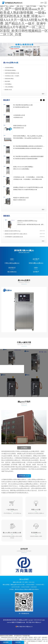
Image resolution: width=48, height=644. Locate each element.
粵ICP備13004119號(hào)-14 (24, 627)
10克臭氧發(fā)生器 (19, 115)
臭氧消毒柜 (7, 81)
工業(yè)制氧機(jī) (8, 87)
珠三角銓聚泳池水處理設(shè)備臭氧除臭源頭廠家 (28, 156)
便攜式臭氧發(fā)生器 (20, 126)
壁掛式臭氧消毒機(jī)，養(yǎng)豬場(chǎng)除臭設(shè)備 (30, 136)
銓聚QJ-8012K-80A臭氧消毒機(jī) (23, 167)
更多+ (43, 94)
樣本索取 (6, 642)
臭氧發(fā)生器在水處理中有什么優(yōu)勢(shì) (15, 234)
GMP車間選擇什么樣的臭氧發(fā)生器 (13, 237)
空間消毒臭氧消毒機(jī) (10, 70)
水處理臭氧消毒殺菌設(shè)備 (11, 73)
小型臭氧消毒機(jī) (8, 68)
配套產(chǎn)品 (8, 90)
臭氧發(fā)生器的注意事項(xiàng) (27, 221)
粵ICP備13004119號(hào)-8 (34, 622)
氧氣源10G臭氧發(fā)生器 (21, 198)
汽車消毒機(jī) (7, 84)
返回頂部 (18, 642)
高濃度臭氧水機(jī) (8, 79)
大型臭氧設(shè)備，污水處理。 (12, 76)
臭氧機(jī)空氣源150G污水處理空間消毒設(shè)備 (28, 187)
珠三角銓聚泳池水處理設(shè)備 (23, 105)
